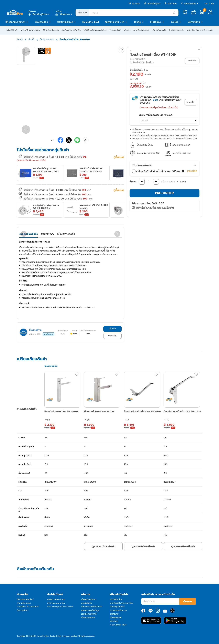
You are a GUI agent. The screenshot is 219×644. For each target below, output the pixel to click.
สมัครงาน (114, 614)
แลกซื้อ (191, 102)
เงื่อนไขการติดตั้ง (66, 234)
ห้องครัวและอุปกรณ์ (141, 30)
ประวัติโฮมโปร (116, 599)
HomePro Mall (91, 22)
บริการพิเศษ (194, 22)
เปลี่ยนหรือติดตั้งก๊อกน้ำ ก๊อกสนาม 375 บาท (158, 171)
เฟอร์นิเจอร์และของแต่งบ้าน (95, 30)
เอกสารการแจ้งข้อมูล (90, 610)
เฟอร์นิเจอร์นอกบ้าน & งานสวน (200, 30)
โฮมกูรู (137, 22)
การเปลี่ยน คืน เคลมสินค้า (28, 607)
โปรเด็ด (175, 22)
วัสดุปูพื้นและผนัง (159, 30)
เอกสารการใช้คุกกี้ (89, 614)
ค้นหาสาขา (171, 4)
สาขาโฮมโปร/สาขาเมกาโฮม (122, 603)
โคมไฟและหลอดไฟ (177, 30)
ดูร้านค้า (112, 329)
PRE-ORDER (164, 193)
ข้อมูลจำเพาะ (48, 234)
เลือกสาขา (64, 14)
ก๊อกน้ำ (31, 39)
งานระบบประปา (115, 30)
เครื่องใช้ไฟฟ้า (12, 30)
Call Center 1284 (118, 625)
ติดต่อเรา (114, 621)
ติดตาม (188, 601)
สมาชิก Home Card (56, 599)
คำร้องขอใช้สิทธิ (88, 618)
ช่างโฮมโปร (156, 22)
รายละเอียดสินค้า (29, 234)
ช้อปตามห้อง (41, 22)
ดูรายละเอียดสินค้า (103, 546)
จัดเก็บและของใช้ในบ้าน (71, 30)
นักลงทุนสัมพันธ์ (117, 607)
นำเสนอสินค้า (116, 618)
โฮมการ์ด (134, 4)
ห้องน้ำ (127, 30)
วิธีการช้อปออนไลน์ (25, 599)
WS (131, 51)
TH (206, 4)
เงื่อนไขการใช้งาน (89, 599)
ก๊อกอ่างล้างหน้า (47, 39)
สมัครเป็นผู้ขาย (152, 4)
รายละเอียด (192, 171)
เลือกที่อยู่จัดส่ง (39, 14)
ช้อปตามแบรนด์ (65, 22)
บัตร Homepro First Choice (60, 607)
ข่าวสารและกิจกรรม (118, 610)
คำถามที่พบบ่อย (24, 603)
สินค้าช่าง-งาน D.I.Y (115, 22)
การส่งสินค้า (86, 603)
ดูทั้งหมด (119, 157)
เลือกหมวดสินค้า (17, 22)
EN (213, 4)
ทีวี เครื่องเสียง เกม (51, 30)
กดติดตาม (48, 334)
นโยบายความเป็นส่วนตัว (92, 607)
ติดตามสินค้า (23, 610)
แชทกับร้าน (112, 336)
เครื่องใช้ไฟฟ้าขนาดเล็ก (30, 30)
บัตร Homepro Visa (56, 603)
